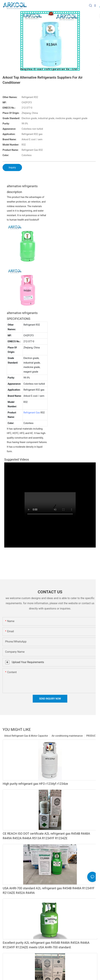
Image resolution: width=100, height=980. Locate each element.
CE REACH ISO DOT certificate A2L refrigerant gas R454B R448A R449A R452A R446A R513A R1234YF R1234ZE (46, 836)
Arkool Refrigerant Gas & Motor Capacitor (26, 736)
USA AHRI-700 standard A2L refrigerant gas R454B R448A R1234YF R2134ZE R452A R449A (49, 890)
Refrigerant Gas (32, 413)
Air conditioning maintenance (67, 736)
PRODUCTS (92, 736)
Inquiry (12, 167)
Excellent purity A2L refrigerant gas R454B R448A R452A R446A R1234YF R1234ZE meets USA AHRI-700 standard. (46, 945)
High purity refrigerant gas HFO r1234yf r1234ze (35, 784)
